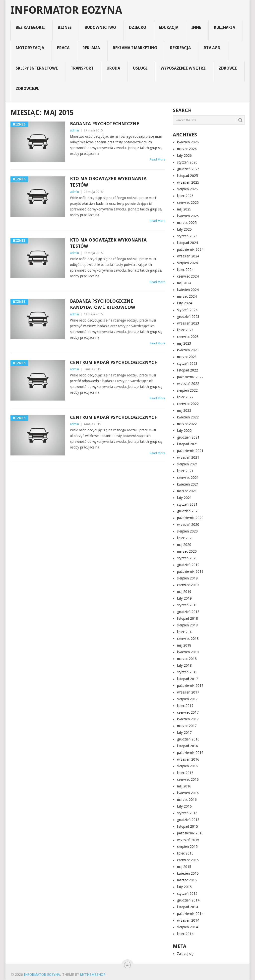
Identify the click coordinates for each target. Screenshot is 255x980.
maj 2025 (184, 209)
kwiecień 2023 (188, 350)
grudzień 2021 (188, 437)
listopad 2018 (188, 618)
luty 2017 (184, 733)
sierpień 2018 (187, 625)
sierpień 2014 (187, 927)
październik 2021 (190, 451)
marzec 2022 (187, 424)
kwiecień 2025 (188, 216)
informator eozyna (66, 10)
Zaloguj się (185, 954)
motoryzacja (30, 48)
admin (74, 130)
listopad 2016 (188, 746)
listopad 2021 (188, 444)
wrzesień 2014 (188, 920)
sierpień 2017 (187, 699)
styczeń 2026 (187, 162)
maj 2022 (184, 410)
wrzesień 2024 (188, 256)
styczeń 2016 (187, 813)
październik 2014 (190, 914)
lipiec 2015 (185, 853)
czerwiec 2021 (188, 478)
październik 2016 (190, 753)
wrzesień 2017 (188, 692)
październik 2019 (190, 572)
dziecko (138, 27)
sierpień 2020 (187, 531)
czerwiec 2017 (188, 712)
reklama (91, 48)
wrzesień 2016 (188, 759)
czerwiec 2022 (188, 404)
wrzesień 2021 (188, 457)
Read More (158, 159)
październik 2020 (190, 518)
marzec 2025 (187, 223)
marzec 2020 (187, 551)
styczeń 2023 (187, 364)
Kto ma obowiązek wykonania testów (108, 182)
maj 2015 (184, 867)
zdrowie (228, 68)
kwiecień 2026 (188, 142)
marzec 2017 (187, 726)
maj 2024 (184, 283)
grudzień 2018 (188, 612)
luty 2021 (184, 498)
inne (196, 27)
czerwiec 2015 (188, 860)
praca (63, 48)
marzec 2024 (187, 296)
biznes (65, 27)
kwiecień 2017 (188, 719)
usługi (140, 68)
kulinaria (224, 27)
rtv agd (212, 48)
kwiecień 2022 (188, 417)
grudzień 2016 (188, 739)
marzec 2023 (187, 357)
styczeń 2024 (187, 310)
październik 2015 (190, 833)
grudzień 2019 (188, 565)
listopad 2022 (188, 370)
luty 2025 (184, 229)
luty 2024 (184, 303)
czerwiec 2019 (188, 585)
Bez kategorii (30, 27)
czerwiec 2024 (188, 276)
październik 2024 (190, 249)
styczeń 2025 (187, 236)
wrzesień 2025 (188, 182)
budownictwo (100, 27)
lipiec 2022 (185, 397)
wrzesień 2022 (188, 384)
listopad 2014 (188, 907)
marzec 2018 (187, 659)
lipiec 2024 (185, 270)
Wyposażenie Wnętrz (183, 68)
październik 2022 (190, 377)
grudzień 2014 (188, 900)
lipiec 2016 (185, 773)
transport (82, 68)
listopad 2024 (188, 243)
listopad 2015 (188, 826)
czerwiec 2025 (188, 203)
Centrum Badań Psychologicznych (114, 362)
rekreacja (180, 48)
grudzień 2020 (188, 511)
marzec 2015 (187, 880)
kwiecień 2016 (188, 793)
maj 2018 (184, 645)
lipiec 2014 (185, 934)
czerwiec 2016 (188, 779)
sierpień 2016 (187, 766)
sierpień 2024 (187, 263)
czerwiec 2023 (188, 337)
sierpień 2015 (187, 847)
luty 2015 (184, 887)
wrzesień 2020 (188, 525)
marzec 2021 (187, 491)
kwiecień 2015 (188, 873)
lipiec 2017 (185, 706)
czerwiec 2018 (188, 639)
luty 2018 (184, 665)
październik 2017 (190, 686)
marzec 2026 (187, 149)
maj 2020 (184, 545)
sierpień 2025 (187, 189)
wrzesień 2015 (188, 840)
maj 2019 (184, 592)
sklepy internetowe (37, 68)
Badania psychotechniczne (105, 124)
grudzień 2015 (188, 820)
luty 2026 (184, 156)
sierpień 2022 (187, 390)
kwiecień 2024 (188, 290)
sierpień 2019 (187, 578)
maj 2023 (184, 343)
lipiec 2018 (185, 632)
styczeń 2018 (187, 672)
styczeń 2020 (187, 558)
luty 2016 (184, 806)
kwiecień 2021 (188, 484)
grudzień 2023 (188, 317)
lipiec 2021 (185, 471)
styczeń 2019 (187, 605)
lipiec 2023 (185, 330)
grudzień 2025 (188, 169)
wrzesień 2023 (188, 323)
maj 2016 (184, 786)
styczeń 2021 (187, 504)
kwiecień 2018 (188, 652)
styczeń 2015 (187, 894)
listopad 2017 (188, 679)
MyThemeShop (93, 975)
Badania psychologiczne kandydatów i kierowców (103, 304)
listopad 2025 (188, 176)
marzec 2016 (187, 800)
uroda (113, 68)
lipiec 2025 (185, 196)
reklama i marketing (135, 48)
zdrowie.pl (27, 89)
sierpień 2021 (187, 464)
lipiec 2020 (185, 538)
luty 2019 (184, 598)
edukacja (169, 27)
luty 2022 (184, 431)
